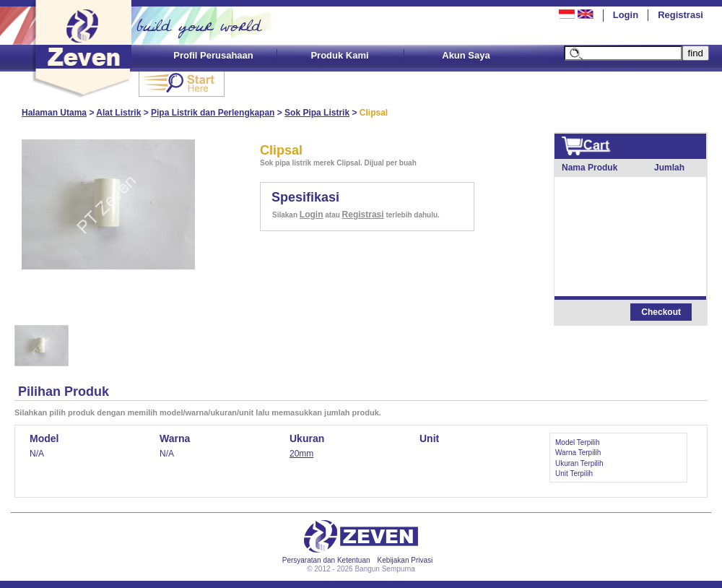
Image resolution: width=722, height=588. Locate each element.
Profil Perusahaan (213, 55)
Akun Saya (466, 55)
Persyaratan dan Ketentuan (326, 560)
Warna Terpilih (578, 453)
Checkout (661, 312)
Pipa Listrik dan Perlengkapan (213, 113)
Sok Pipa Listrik (317, 113)
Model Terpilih (578, 442)
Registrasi (680, 15)
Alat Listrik (118, 113)
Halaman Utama (54, 113)
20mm (301, 454)
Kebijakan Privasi (405, 560)
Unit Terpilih (574, 474)
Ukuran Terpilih (579, 463)
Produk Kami (339, 55)
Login (626, 15)
